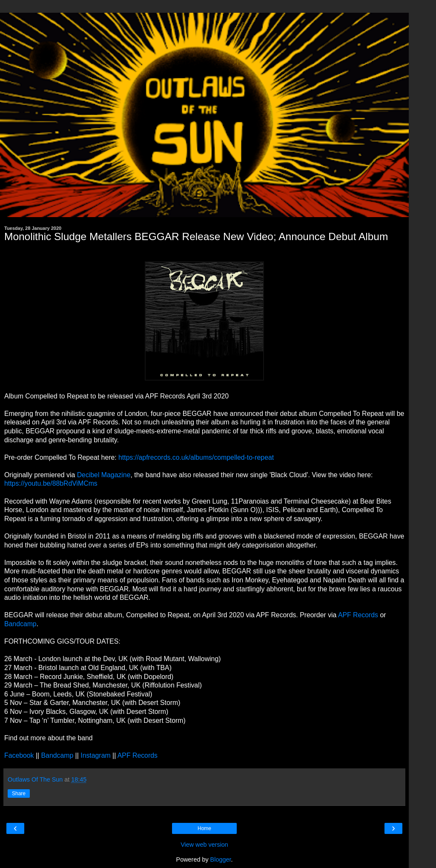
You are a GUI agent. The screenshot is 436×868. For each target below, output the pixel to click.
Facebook (19, 755)
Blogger (221, 859)
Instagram (95, 755)
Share (19, 794)
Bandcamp (20, 624)
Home (204, 828)
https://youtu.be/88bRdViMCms (51, 483)
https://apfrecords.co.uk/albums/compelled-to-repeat (196, 457)
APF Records (358, 615)
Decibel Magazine (104, 475)
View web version (204, 845)
